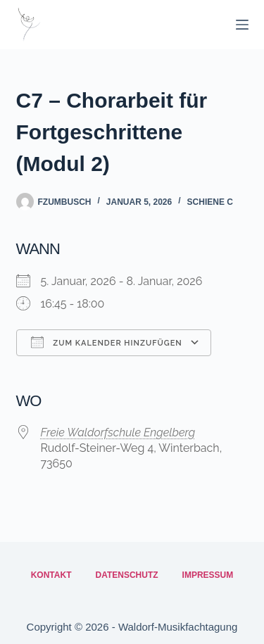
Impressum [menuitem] (208, 575)
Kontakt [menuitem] (51, 575)
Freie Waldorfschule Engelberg (118, 433)
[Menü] (242, 25)
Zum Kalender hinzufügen (107, 342)
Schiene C (210, 202)
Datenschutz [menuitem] (126, 575)
